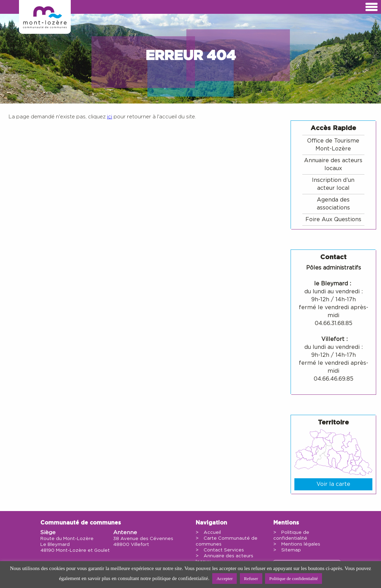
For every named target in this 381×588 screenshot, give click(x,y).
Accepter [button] (224, 579)
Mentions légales (301, 544)
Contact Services (224, 550)
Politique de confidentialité (294, 579)
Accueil (212, 532)
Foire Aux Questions (333, 219)
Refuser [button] (251, 579)
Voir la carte (333, 484)
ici (110, 117)
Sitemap (291, 550)
